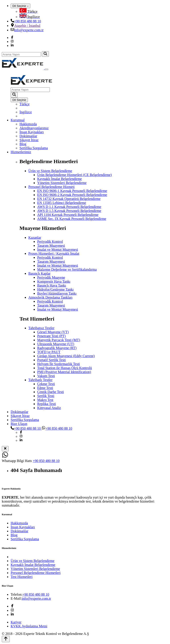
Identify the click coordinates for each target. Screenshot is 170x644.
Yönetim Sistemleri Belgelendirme (62, 183)
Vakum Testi (46, 376)
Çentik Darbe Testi (50, 392)
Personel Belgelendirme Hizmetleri (36, 573)
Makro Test (45, 400)
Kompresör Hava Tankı (54, 281)
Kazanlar (35, 238)
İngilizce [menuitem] (26, 112)
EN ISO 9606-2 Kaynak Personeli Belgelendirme (72, 195)
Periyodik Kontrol (50, 242)
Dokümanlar (28, 136)
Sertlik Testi (46, 396)
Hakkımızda (28, 124)
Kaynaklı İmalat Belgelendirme (60, 179)
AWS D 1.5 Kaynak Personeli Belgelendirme (69, 211)
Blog (23, 144)
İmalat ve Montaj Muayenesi (58, 250)
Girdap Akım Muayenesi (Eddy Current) (66, 356)
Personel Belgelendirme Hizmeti (51, 187)
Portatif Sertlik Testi (51, 360)
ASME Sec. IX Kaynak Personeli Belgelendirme (72, 219)
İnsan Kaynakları (32, 132)
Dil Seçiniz (20, 6)
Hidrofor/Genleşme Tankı (55, 289)
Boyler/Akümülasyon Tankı (57, 293)
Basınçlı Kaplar (39, 273)
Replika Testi (46, 404)
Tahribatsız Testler (41, 328)
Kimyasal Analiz (49, 408)
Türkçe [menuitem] (24, 104)
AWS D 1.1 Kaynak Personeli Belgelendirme (69, 207)
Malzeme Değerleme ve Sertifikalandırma (67, 269)
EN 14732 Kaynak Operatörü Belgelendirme (69, 199)
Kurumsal (18, 120)
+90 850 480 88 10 (28, 21)
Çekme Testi (46, 384)
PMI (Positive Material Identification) (64, 372)
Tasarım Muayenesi (51, 246)
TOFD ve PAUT (49, 352)
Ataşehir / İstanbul (27, 26)
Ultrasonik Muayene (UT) (56, 344)
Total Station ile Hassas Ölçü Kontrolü (65, 368)
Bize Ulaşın (19, 424)
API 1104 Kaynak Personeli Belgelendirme (68, 215)
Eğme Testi (45, 388)
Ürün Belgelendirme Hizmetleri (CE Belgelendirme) (74, 175)
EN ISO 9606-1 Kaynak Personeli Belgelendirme (72, 191)
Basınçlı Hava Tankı (52, 285)
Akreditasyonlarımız (34, 128)
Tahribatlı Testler (40, 380)
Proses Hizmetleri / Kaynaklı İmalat (54, 253)
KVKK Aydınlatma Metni (29, 626)
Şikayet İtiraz (29, 140)
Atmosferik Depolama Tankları (50, 297)
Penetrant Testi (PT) (51, 336)
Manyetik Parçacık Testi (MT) (59, 340)
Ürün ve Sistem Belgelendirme (50, 171)
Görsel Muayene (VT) (53, 332)
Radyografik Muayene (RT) (57, 348)
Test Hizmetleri (22, 577)
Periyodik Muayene (51, 277)
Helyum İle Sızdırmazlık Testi (59, 364)
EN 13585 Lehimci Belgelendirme (62, 203)
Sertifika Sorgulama (34, 148)
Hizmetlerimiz (21, 152)
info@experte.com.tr (29, 30)
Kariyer (16, 622)
